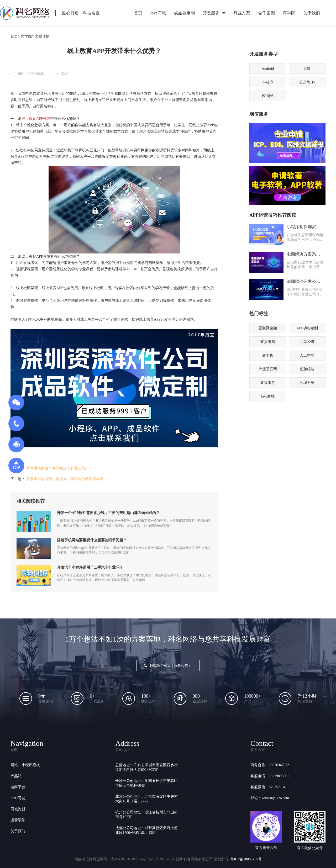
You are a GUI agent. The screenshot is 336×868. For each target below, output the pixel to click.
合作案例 (266, 13)
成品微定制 (184, 13)
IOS (307, 69)
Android (268, 69)
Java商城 (158, 13)
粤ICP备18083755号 (246, 859)
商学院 (289, 13)
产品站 (16, 776)
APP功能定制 (307, 328)
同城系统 (307, 383)
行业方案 (242, 13)
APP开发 (43, 119)
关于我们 (312, 13)
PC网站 (268, 96)
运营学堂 (18, 820)
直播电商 (268, 342)
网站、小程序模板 (25, 765)
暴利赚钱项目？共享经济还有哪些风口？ (59, 468)
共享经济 (307, 342)
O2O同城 (18, 798)
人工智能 (307, 355)
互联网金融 (268, 328)
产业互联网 (268, 369)
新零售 (268, 355)
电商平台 (18, 787)
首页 (138, 13)
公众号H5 (307, 82)
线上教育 (29, 119)
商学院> (27, 36)
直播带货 (268, 383)
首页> (15, 36)
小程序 (268, 82)
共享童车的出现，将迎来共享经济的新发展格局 (65, 479)
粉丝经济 (307, 369)
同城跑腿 (18, 809)
